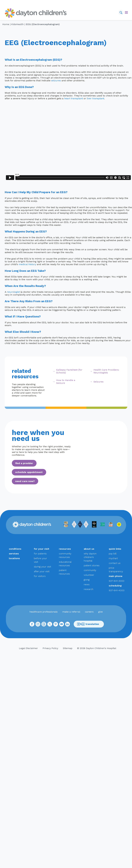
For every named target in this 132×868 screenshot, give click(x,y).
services (14, 554)
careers (89, 612)
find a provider (24, 463)
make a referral (71, 612)
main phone (116, 576)
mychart (113, 558)
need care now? (25, 481)
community (90, 570)
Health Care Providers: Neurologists (106, 371)
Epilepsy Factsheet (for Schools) (69, 371)
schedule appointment (29, 472)
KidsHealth (17, 24)
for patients (40, 554)
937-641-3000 (117, 581)
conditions (15, 549)
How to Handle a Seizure (66, 382)
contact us (115, 563)
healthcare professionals (44, 612)
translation (88, 624)
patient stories (92, 565)
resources (65, 549)
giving (87, 580)
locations (14, 558)
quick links (115, 549)
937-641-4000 (117, 590)
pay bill (113, 554)
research (88, 589)
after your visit (42, 571)
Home (6, 24)
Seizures (98, 382)
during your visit (42, 567)
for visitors (40, 576)
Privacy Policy (50, 648)
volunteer (89, 575)
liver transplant (95, 98)
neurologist (13, 292)
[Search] (121, 12)
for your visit (42, 549)
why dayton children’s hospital (90, 557)
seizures (56, 80)
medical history (27, 264)
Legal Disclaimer (28, 648)
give (100, 612)
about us (89, 549)
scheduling (115, 586)
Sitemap (68, 648)
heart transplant (74, 98)
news (87, 584)
